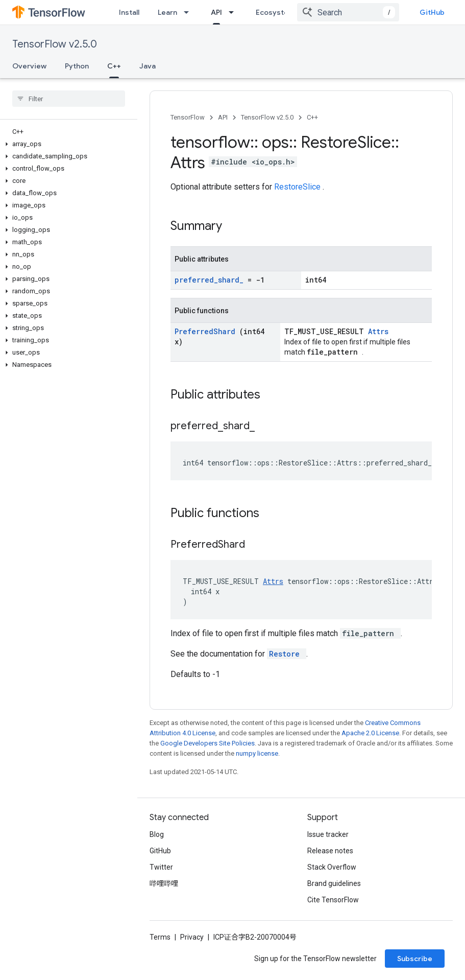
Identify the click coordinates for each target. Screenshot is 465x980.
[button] (67, 144)
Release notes (330, 851)
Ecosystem (275, 12)
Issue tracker (328, 834)
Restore (287, 654)
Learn (167, 12)
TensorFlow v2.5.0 (55, 44)
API (223, 117)
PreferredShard (207, 331)
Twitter (161, 867)
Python (77, 66)
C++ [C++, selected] (114, 66)
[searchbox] (69, 99)
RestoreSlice (298, 187)
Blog (157, 834)
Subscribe (415, 959)
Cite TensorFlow (333, 900)
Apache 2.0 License (370, 733)
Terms (160, 937)
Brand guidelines (334, 883)
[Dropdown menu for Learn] (189, 12)
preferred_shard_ (211, 280)
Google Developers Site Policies (207, 743)
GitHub (432, 12)
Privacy (192, 937)
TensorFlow (188, 117)
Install (129, 12)
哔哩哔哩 (164, 883)
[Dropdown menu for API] (234, 12)
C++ (312, 117)
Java (148, 66)
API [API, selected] (216, 12)
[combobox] (348, 12)
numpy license (257, 753)
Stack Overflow (332, 867)
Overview (29, 66)
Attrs (378, 331)
